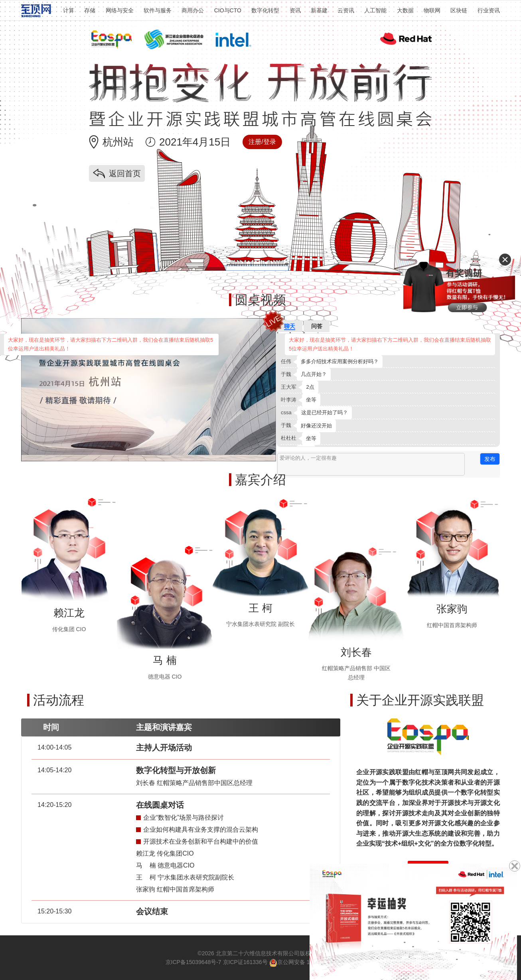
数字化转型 (265, 10)
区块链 (459, 10)
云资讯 (346, 10)
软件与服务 (158, 10)
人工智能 (375, 10)
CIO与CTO (228, 10)
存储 (90, 10)
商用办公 (193, 10)
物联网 (432, 10)
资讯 (295, 10)
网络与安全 (120, 10)
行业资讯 (489, 10)
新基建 (319, 10)
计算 (69, 10)
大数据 (405, 10)
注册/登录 (262, 142)
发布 (490, 459)
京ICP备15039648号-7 (193, 962)
